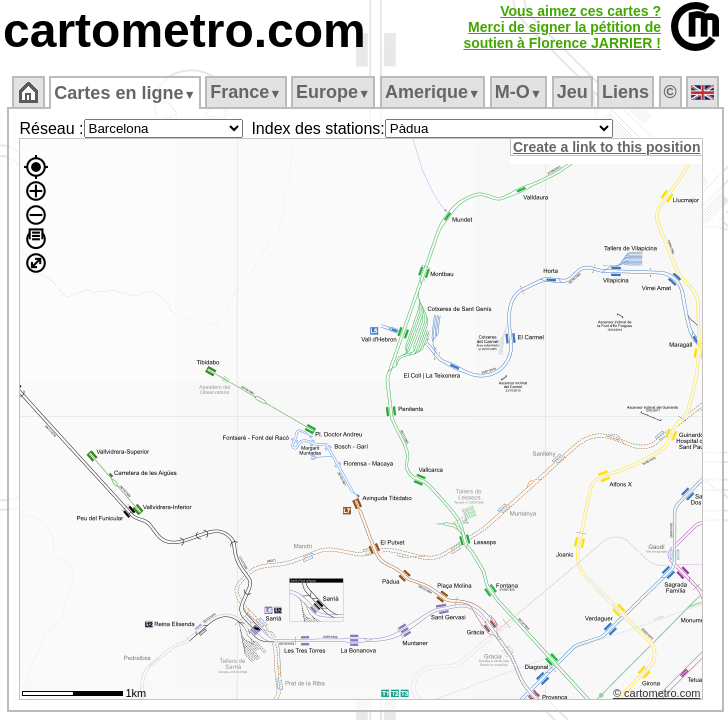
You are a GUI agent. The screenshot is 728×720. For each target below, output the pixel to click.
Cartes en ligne (124, 93)
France (245, 92)
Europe (333, 92)
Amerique (432, 92)
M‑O (518, 92)
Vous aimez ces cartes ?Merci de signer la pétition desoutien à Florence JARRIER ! (562, 27)
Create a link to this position (606, 147)
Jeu (572, 92)
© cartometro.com (657, 693)
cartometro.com (184, 30)
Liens (625, 92)
